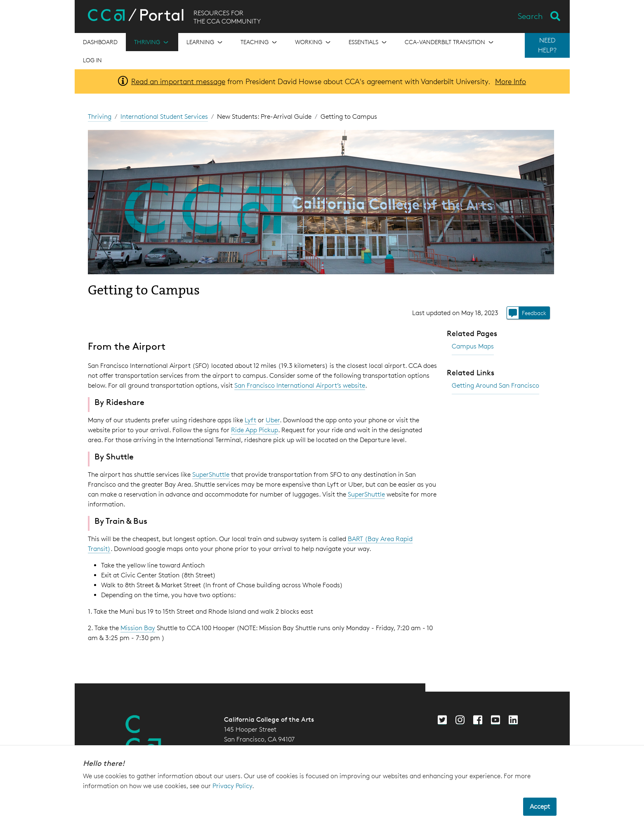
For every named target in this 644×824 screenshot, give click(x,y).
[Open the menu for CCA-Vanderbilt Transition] (450, 42)
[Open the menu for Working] (314, 42)
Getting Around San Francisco (495, 385)
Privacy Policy (232, 786)
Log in (92, 60)
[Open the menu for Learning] (205, 42)
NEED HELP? (547, 45)
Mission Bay (138, 628)
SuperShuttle (211, 474)
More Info (511, 81)
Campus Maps (473, 346)
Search (530, 16)
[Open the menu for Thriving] (152, 42)
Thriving (100, 117)
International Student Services (164, 117)
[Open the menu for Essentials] (368, 42)
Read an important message (178, 81)
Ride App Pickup (255, 430)
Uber (273, 420)
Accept (540, 806)
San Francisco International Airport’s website (300, 385)
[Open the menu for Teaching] (259, 42)
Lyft (250, 420)
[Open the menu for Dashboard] (100, 42)
